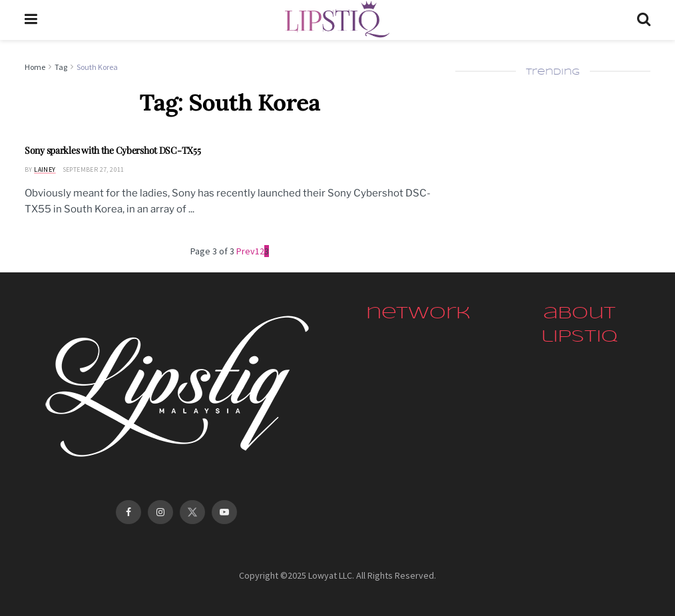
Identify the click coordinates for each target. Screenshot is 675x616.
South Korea (97, 67)
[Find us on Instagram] (160, 512)
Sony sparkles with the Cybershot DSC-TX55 (113, 150)
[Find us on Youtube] (224, 512)
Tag (61, 67)
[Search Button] (644, 20)
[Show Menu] (31, 20)
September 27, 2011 (94, 169)
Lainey (45, 169)
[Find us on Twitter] (192, 512)
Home (35, 67)
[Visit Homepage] (337, 20)
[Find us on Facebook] (128, 512)
